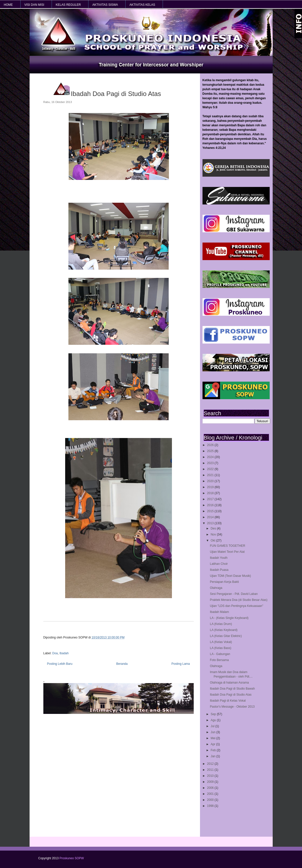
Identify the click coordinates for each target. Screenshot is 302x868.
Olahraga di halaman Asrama (229, 683)
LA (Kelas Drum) (221, 624)
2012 (211, 764)
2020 (211, 481)
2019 (211, 487)
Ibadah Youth (219, 558)
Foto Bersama (219, 660)
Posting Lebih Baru (60, 664)
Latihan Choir (219, 564)
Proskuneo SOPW (72, 858)
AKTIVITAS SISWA (105, 5)
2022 (211, 469)
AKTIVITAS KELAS (142, 5)
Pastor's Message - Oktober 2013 (232, 707)
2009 (211, 782)
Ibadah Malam (219, 612)
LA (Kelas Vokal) (221, 642)
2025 (211, 451)
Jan (213, 756)
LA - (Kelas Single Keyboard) (229, 618)
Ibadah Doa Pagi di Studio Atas (231, 695)
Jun (213, 732)
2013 (211, 523)
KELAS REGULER (68, 5)
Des (214, 528)
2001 (211, 794)
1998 (211, 806)
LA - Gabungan (220, 654)
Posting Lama (181, 664)
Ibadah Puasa (219, 570)
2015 (211, 511)
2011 (211, 770)
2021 (211, 475)
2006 (211, 788)
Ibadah (64, 653)
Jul (213, 726)
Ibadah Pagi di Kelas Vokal (228, 701)
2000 (211, 800)
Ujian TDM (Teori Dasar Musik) (230, 576)
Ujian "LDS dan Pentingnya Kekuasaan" (236, 606)
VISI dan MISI (34, 5)
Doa (55, 653)
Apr (213, 744)
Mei (213, 738)
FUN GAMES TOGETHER (227, 546)
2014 (211, 517)
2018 (211, 493)
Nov (214, 534)
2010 (211, 776)
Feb (214, 750)
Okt (213, 540)
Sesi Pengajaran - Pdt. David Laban (234, 594)
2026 (211, 445)
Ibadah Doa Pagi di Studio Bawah (232, 689)
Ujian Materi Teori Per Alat (227, 552)
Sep (214, 714)
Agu (214, 720)
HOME (8, 5)
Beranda (122, 664)
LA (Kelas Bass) (220, 648)
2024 (211, 457)
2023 (211, 463)
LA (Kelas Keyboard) (224, 630)
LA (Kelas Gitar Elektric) (226, 636)
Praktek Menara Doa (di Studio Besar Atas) (238, 600)
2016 (211, 505)
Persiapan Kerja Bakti (224, 582)
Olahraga (216, 588)
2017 (211, 499)
